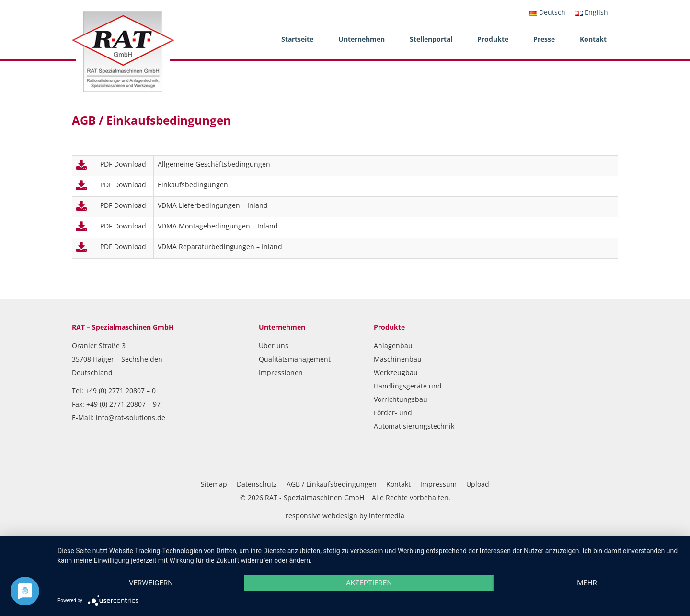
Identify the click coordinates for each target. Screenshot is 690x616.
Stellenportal (431, 39)
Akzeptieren (369, 583)
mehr (587, 583)
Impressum (438, 484)
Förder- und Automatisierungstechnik (414, 419)
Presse (544, 39)
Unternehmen (362, 39)
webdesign (340, 516)
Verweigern (151, 583)
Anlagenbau (393, 346)
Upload (478, 484)
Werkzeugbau (396, 372)
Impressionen (281, 372)
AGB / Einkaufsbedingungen (332, 484)
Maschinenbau (398, 359)
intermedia (387, 516)
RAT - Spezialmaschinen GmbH (315, 497)
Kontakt (593, 39)
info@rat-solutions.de (131, 417)
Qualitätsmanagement (295, 359)
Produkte (493, 39)
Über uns (274, 346)
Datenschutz (257, 484)
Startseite (297, 39)
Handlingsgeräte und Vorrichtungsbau (408, 393)
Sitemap (214, 484)
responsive (303, 516)
